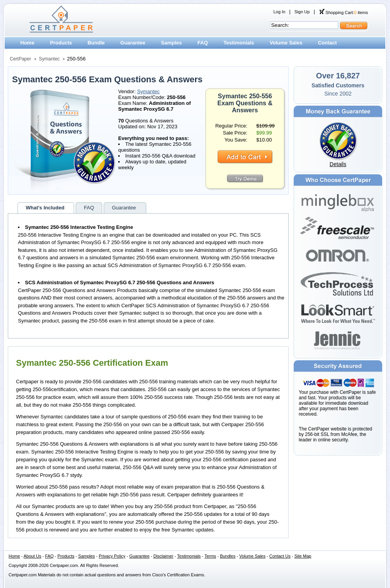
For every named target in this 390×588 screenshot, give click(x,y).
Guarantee (133, 43)
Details (338, 164)
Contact (327, 43)
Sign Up (302, 12)
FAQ (203, 43)
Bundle (96, 43)
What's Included (45, 208)
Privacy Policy (112, 556)
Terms (210, 556)
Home (27, 43)
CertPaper (20, 59)
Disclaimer (163, 556)
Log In (279, 12)
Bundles (228, 556)
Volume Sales (286, 43)
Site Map (303, 556)
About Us (33, 556)
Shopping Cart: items (344, 12)
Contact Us (280, 556)
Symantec (49, 59)
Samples (171, 43)
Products (61, 43)
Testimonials (239, 43)
